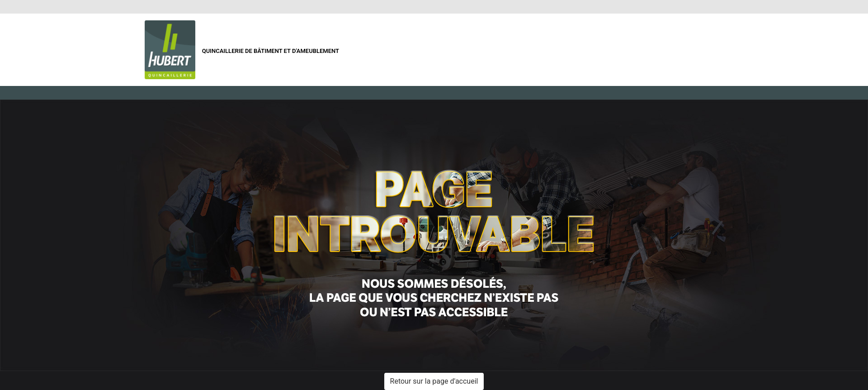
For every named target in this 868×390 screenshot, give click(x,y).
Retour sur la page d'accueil (434, 381)
